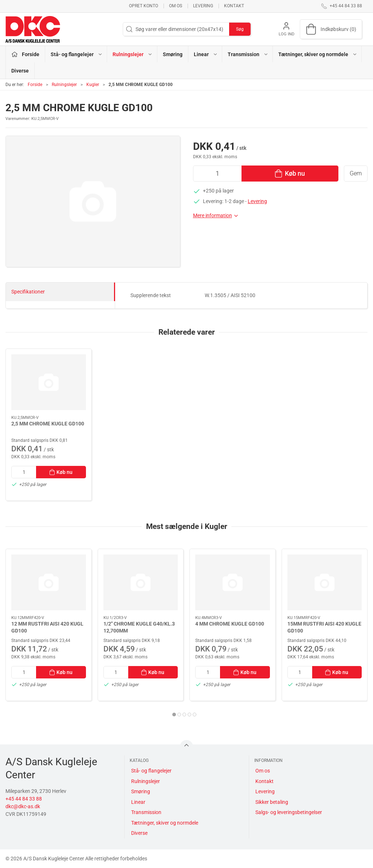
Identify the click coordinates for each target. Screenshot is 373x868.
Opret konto (144, 6)
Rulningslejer (64, 85)
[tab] (174, 715)
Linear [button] (206, 54)
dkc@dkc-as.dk (23, 806)
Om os (176, 6)
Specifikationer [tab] (28, 292)
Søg (240, 29)
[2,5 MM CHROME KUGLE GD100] (49, 382)
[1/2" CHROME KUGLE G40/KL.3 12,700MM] (141, 582)
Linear (138, 802)
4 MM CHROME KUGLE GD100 (230, 623)
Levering (203, 6)
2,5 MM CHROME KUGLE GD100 (48, 424)
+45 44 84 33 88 (24, 799)
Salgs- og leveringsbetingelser (289, 812)
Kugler (93, 85)
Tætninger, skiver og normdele (165, 823)
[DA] (33, 29)
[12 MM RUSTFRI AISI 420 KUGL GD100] (49, 582)
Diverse (20, 71)
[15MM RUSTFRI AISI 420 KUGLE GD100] (325, 582)
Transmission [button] (248, 54)
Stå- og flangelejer (151, 771)
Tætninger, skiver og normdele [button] (318, 54)
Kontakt (234, 6)
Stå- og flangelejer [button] (77, 54)
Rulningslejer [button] (133, 54)
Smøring (173, 54)
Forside (35, 85)
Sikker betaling (272, 802)
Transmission (146, 812)
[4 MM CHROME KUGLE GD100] (233, 582)
